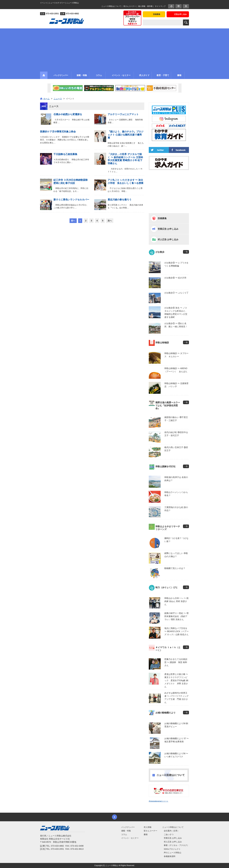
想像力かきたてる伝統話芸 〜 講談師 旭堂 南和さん (176, 662)
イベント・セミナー (130, 838)
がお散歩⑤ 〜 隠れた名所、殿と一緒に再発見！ (176, 325)
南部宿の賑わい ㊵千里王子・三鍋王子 (176, 419)
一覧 (186, 252)
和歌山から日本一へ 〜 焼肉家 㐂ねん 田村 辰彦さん (176, 601)
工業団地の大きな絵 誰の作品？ (176, 509)
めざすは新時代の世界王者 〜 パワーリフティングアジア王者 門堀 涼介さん (176, 698)
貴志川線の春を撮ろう (120, 200)
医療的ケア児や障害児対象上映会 (58, 132)
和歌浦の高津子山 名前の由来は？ (176, 479)
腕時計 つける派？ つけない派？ (176, 540)
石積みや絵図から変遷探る (68, 114)
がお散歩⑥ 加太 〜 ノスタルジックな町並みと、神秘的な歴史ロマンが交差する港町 (176, 312)
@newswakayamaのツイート (158, 801)
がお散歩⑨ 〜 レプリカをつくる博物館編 (176, 264)
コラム (124, 834)
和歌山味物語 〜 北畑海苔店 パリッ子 (176, 385)
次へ (110, 221)
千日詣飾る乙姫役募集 (65, 154)
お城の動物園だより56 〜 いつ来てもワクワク (176, 755)
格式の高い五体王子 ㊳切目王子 (176, 449)
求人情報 (148, 827)
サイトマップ (160, 6)
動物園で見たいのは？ (175, 568)
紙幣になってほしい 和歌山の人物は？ (176, 555)
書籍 (146, 834)
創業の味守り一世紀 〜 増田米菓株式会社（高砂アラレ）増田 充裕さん (176, 616)
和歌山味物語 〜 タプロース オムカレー (176, 355)
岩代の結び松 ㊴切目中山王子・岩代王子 (176, 434)
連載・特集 (126, 831)
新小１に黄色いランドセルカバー (71, 200)
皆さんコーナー (130, 6)
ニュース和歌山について (111, 6)
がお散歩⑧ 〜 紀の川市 (175, 278)
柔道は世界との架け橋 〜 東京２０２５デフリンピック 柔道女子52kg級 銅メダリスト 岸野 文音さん (177, 680)
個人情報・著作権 (145, 6)
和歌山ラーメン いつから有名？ (176, 494)
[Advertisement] (114, 49)
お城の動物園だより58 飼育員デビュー (176, 725)
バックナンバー (128, 827)
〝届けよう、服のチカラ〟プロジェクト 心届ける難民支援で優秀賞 (126, 135)
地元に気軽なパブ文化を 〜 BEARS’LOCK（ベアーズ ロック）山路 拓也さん (177, 631)
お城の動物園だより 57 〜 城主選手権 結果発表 (177, 740)
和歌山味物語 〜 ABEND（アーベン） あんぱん (176, 370)
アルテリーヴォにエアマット (123, 114)
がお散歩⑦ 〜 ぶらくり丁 (176, 293)
